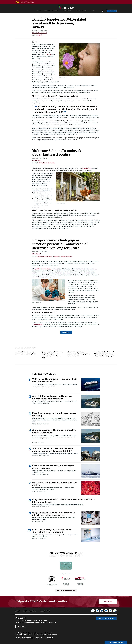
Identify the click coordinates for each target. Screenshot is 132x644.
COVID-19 (39, 35)
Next (34, 348)
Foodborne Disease (42, 163)
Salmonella (52, 163)
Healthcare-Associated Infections (63, 256)
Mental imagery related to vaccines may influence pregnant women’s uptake (79, 354)
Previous (32, 348)
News (39, 11)
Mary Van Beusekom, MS (39, 33)
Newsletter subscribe (106, 619)
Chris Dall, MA (37, 254)
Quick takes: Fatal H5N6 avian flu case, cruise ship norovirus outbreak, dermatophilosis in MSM (52, 355)
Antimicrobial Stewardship (45, 256)
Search (103, 11)
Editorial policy (30, 612)
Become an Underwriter (66, 591)
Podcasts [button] (68, 11)
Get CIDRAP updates (116, 642)
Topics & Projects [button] (52, 11)
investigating (87, 168)
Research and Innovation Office (24, 638)
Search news (45, 612)
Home (18, 612)
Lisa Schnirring (37, 160)
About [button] (92, 11)
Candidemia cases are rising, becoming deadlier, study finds (26, 353)
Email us (21, 627)
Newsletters (81, 11)
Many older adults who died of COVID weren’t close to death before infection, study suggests (104, 354)
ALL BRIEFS (66, 332)
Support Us (108, 602)
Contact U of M (39, 638)
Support (112, 11)
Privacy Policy (49, 638)
